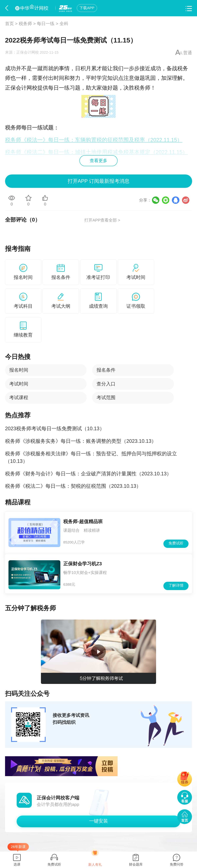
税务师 (25, 24)
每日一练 (46, 24)
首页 (9, 24)
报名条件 (106, 370)
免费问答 (177, 864)
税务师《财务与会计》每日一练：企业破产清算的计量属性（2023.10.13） (88, 474)
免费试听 (176, 543)
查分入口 (106, 384)
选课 (17, 864)
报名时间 (19, 370)
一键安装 (98, 821)
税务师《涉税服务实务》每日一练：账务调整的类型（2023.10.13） (81, 441)
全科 (64, 24)
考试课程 (19, 398)
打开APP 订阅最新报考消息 (98, 181)
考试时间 (19, 384)
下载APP (87, 8)
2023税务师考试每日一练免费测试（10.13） (55, 429)
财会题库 (136, 864)
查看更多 (98, 161)
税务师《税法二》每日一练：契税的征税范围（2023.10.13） (73, 486)
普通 (188, 53)
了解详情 (176, 585)
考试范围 (106, 398)
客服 (185, 801)
